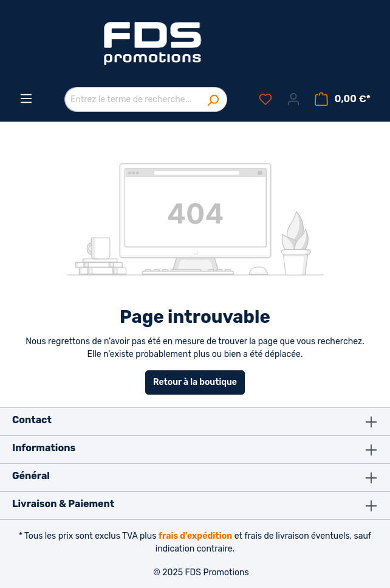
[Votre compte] (293, 99)
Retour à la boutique (195, 382)
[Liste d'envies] (265, 99)
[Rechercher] (213, 99)
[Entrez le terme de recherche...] (132, 99)
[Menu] (26, 99)
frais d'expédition (196, 536)
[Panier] (343, 99)
